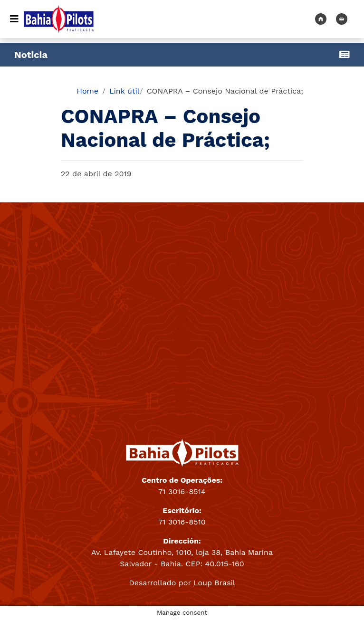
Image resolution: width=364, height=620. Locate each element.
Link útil (125, 91)
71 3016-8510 (182, 522)
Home (87, 91)
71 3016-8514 (182, 491)
